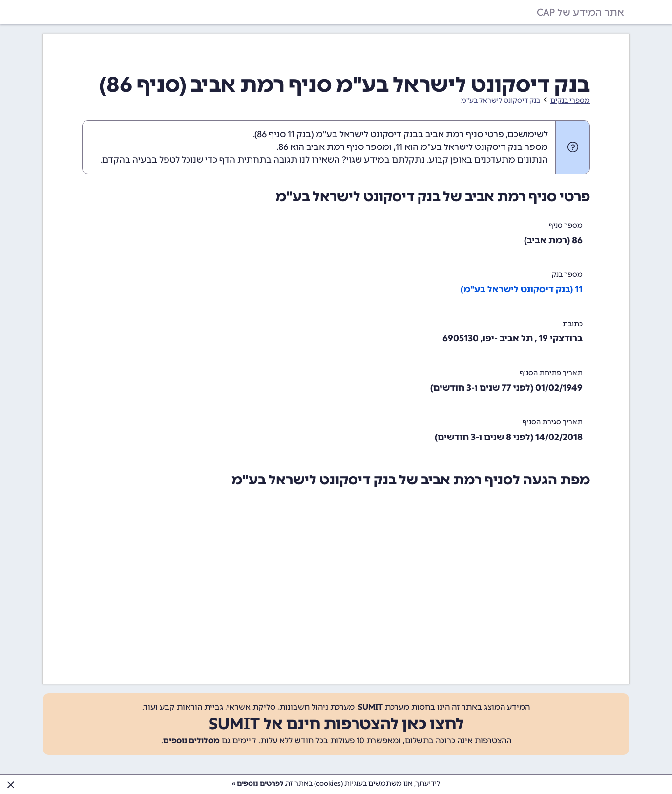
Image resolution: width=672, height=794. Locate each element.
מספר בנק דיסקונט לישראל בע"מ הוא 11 (472, 147)
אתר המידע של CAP (580, 12)
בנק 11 (299, 134)
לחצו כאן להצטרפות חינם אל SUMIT (336, 724)
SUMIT (370, 707)
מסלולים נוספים (191, 741)
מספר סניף (566, 225)
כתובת (573, 324)
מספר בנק (567, 275)
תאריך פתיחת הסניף (551, 373)
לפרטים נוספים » (258, 784)
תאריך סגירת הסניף (553, 422)
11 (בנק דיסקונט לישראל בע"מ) (522, 289)
